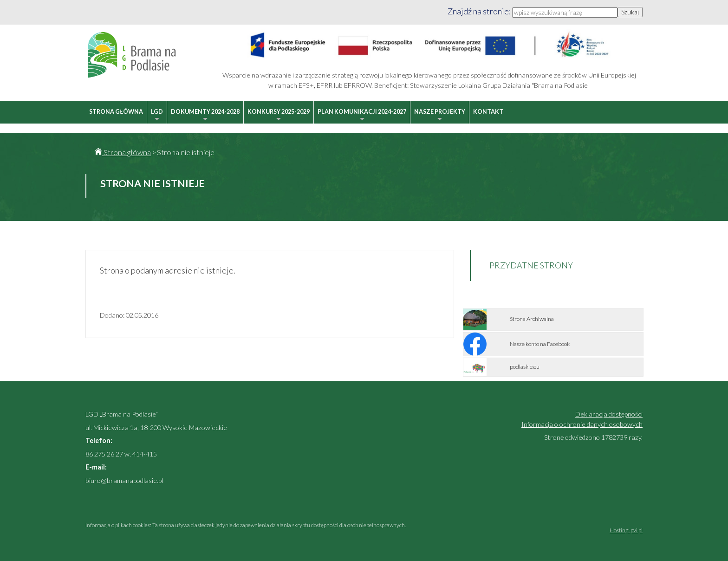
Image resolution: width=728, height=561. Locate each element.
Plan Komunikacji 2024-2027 (362, 116)
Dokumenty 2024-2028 (205, 116)
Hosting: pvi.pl (626, 530)
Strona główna (116, 112)
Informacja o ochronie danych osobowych (582, 424)
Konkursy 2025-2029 (279, 116)
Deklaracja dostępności (609, 414)
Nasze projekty (440, 116)
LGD (157, 116)
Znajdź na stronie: (480, 11)
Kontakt (488, 112)
